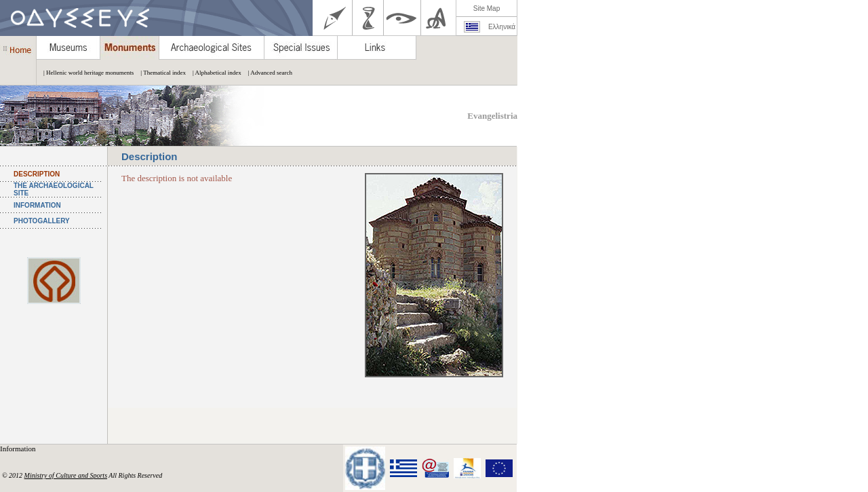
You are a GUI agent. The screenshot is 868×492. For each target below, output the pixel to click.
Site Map (487, 8)
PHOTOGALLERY (42, 221)
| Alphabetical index (214, 73)
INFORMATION (37, 205)
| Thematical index (160, 73)
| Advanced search (267, 73)
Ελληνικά (502, 27)
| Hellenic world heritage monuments (85, 73)
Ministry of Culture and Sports (66, 475)
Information (19, 449)
